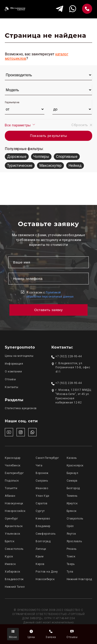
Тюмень (72, 496)
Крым (40, 556)
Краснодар (13, 458)
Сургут (40, 511)
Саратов (41, 503)
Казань (72, 458)
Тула (70, 572)
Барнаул (73, 473)
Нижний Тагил (15, 587)
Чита (39, 465)
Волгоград (43, 541)
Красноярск (75, 465)
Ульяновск (13, 534)
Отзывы (10, 379)
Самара (72, 481)
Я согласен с (50, 295)
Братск (10, 541)
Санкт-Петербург (47, 458)
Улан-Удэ (42, 496)
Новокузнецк (14, 503)
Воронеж (42, 473)
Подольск (12, 481)
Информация (14, 364)
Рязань (72, 549)
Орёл (70, 526)
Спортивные (67, 157)
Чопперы (41, 157)
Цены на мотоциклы (19, 356)
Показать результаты (48, 136)
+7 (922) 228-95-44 (68, 356)
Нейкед (75, 166)
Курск (9, 556)
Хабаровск (13, 572)
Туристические (20, 166)
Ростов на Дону (47, 572)
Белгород (73, 488)
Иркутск (72, 503)
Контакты (11, 387)
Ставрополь (75, 519)
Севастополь (14, 549)
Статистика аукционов (21, 408)
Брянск (72, 511)
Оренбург (11, 519)
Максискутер (50, 166)
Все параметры (20, 125)
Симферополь (46, 534)
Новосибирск (45, 579)
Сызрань (42, 481)
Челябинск (13, 465)
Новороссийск (15, 511)
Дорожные (17, 157)
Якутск (71, 534)
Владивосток (14, 579)
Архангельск (14, 526)
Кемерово (43, 519)
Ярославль (74, 541)
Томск (71, 556)
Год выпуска (12, 102)
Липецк (41, 549)
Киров (40, 564)
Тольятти (11, 488)
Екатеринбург (14, 473)
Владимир (43, 526)
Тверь (71, 564)
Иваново (42, 488)
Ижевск (10, 564)
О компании (13, 372)
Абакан (10, 496)
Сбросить (82, 125)
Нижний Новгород (79, 579)
